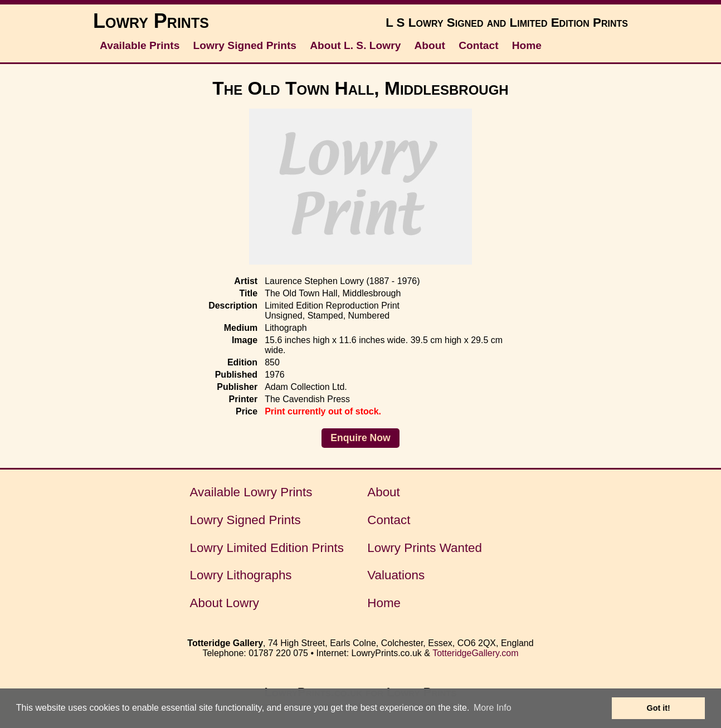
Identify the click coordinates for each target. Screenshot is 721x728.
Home (527, 45)
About (430, 45)
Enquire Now (360, 438)
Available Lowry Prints (251, 492)
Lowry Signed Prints (245, 45)
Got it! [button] (659, 708)
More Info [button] (493, 708)
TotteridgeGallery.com (475, 653)
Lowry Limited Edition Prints (267, 548)
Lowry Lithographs (241, 575)
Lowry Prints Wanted (425, 548)
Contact (478, 45)
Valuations (396, 575)
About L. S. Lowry (355, 45)
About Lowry (225, 603)
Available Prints (140, 45)
